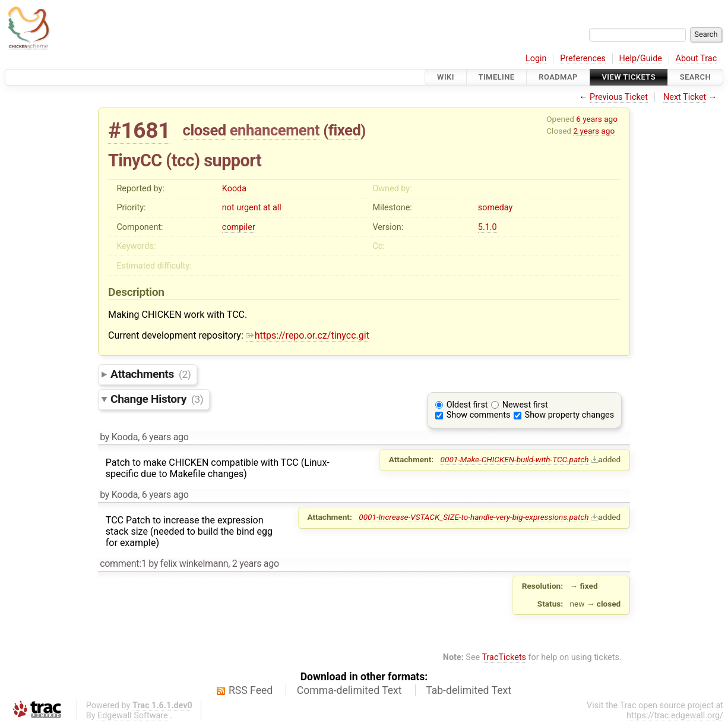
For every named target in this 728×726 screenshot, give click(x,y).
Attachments (151, 374)
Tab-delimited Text (469, 690)
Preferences (583, 59)
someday (496, 208)
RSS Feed (251, 690)
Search (695, 77)
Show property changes (569, 415)
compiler (239, 227)
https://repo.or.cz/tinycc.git (308, 335)
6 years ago (597, 119)
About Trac (697, 59)
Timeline (497, 77)
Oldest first (467, 405)
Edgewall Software (133, 716)
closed (205, 130)
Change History (157, 399)
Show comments (479, 415)
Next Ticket (685, 97)
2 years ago (594, 131)
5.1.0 (488, 227)
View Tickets (629, 77)
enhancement (275, 130)
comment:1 (123, 564)
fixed (345, 130)
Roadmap (558, 77)
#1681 (139, 130)
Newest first (525, 405)
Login (536, 59)
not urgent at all (252, 208)
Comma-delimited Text (349, 690)
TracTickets (504, 657)
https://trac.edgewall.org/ (675, 716)
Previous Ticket (619, 97)
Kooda (234, 189)
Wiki (446, 77)
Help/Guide (641, 59)
